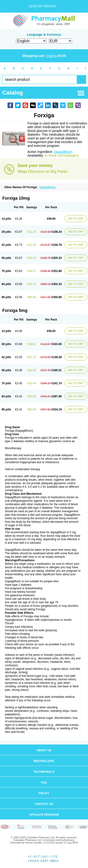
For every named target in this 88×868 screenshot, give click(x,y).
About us (44, 750)
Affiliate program (44, 815)
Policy (44, 793)
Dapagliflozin (63, 152)
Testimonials (44, 772)
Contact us (44, 804)
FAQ (44, 783)
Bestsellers (44, 761)
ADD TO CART (76, 219)
